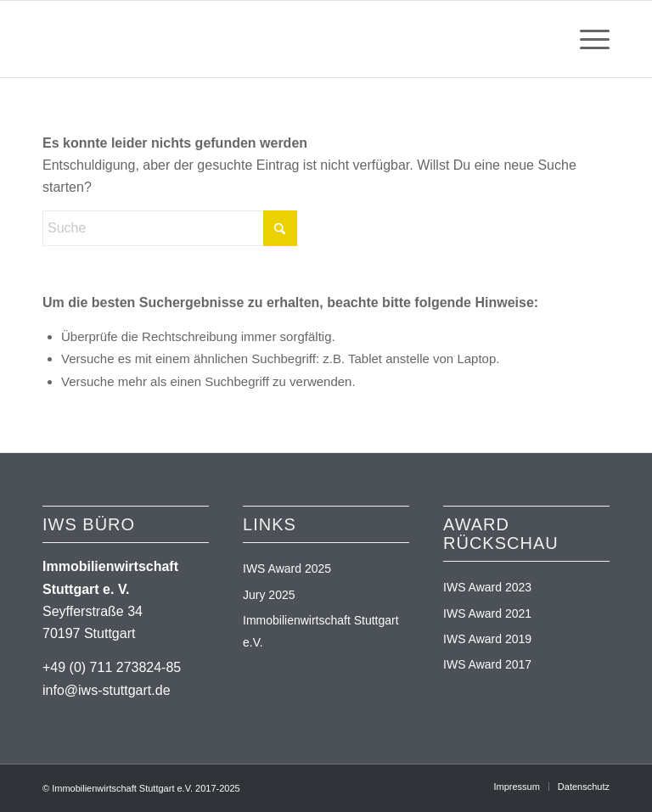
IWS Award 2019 (487, 639)
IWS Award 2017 (487, 664)
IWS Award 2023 (487, 587)
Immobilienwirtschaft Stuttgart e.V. (321, 631)
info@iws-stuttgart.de (107, 690)
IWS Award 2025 (287, 568)
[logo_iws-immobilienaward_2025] (138, 39)
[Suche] (170, 228)
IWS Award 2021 (487, 613)
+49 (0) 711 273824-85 (112, 667)
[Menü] (586, 39)
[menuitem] (586, 39)
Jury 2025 (269, 595)
